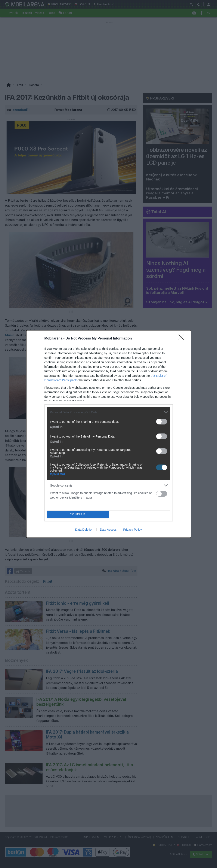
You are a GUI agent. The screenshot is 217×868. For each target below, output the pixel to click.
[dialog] (109, 434)
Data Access (108, 530)
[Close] (183, 339)
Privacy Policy (132, 530)
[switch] (162, 422)
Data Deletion (84, 530)
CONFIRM (78, 514)
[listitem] (109, 412)
